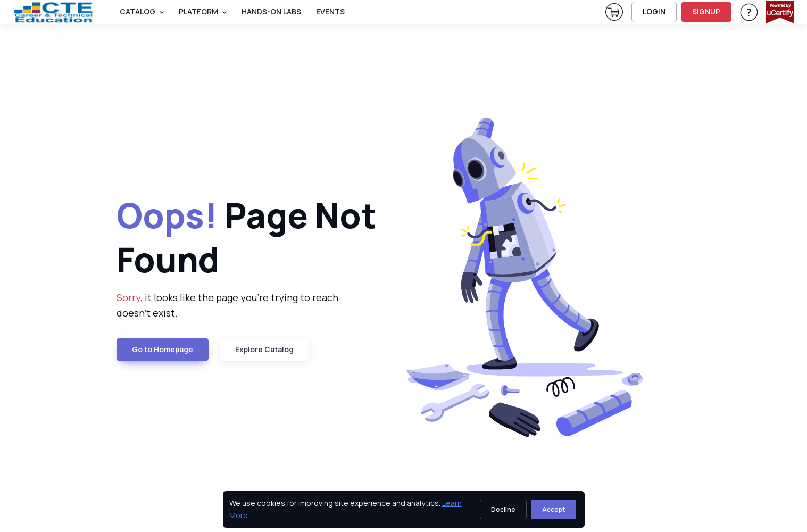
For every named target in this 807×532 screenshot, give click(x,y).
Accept (554, 509)
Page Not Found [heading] (247, 237)
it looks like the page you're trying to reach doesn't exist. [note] (227, 305)
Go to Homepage (163, 349)
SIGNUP (706, 11)
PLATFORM (198, 11)
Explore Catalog (264, 349)
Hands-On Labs (271, 11)
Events (330, 11)
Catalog (138, 11)
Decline (503, 509)
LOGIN (654, 11)
